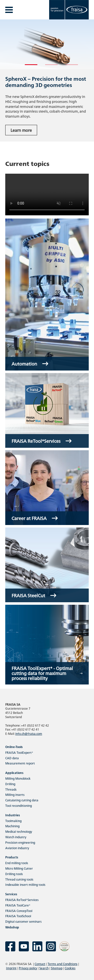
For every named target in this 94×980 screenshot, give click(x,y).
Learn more (21, 130)
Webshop (12, 927)
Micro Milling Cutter (19, 868)
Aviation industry (17, 848)
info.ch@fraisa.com (29, 733)
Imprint (11, 968)
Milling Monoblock (18, 778)
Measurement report (20, 763)
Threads (11, 789)
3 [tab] (68, 67)
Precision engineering (20, 842)
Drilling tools (14, 874)
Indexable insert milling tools (25, 884)
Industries (13, 815)
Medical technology (19, 831)
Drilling (10, 784)
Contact (40, 964)
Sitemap (57, 968)
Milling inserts (15, 794)
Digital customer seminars (23, 921)
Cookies (70, 968)
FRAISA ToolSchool (18, 916)
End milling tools (17, 863)
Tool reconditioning (19, 805)
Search (44, 968)
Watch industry (16, 837)
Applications (14, 773)
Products (12, 857)
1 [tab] (27, 67)
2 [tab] (48, 67)
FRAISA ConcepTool (19, 911)
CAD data (12, 758)
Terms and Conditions (63, 964)
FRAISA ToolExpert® (19, 752)
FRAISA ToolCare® (18, 905)
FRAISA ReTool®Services (22, 900)
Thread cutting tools (19, 879)
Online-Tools (14, 747)
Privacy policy (28, 968)
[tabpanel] (47, 80)
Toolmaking (13, 821)
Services (11, 894)
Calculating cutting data (22, 800)
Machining (12, 826)
